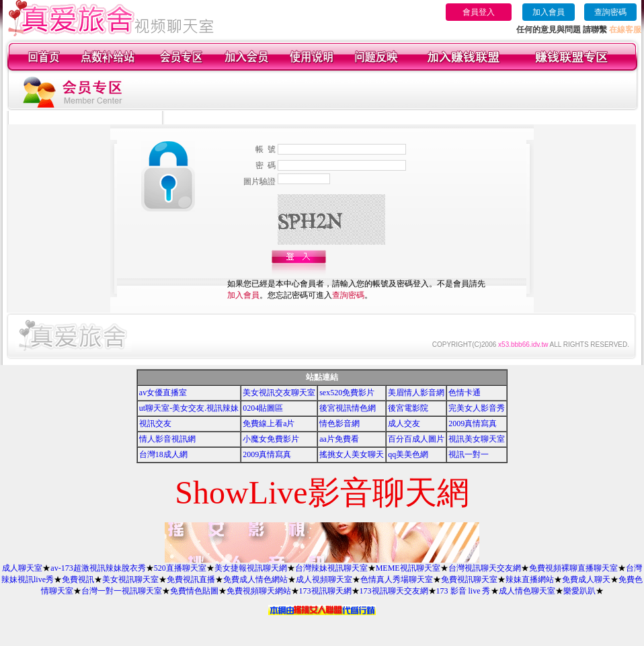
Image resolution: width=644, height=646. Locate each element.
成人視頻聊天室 (324, 579)
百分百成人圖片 (416, 439)
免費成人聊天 (586, 579)
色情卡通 (465, 393)
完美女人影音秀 (477, 408)
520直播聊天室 (180, 568)
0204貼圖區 (263, 408)
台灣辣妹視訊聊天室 (331, 568)
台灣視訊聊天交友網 (485, 568)
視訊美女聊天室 (477, 439)
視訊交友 (155, 423)
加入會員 (549, 12)
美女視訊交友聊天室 (279, 393)
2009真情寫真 (473, 423)
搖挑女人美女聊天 (352, 454)
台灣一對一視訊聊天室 (122, 591)
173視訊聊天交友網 (394, 591)
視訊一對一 (469, 454)
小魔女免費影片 (271, 439)
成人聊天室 (22, 568)
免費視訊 (78, 579)
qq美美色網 (408, 454)
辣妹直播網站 (530, 579)
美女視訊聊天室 (130, 579)
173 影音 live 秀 (464, 591)
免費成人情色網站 (255, 579)
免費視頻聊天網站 (259, 591)
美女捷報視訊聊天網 (251, 568)
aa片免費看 (339, 439)
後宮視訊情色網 (348, 408)
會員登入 (479, 12)
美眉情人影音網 (416, 393)
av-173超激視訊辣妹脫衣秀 (98, 568)
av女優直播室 (163, 393)
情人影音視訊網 (167, 439)
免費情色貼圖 (194, 591)
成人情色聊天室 (527, 591)
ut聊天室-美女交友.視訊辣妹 (189, 408)
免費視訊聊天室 (469, 579)
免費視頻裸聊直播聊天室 (573, 568)
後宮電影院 (408, 408)
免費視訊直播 (191, 579)
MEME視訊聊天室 (408, 568)
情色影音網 (339, 423)
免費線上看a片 (269, 423)
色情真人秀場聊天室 (397, 579)
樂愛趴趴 (579, 591)
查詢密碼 (610, 12)
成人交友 (404, 423)
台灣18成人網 (163, 454)
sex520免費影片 (347, 393)
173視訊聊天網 (325, 591)
